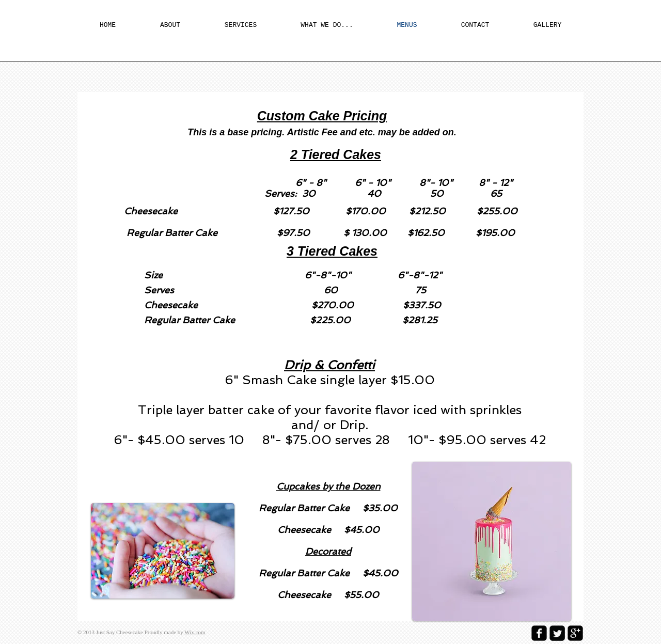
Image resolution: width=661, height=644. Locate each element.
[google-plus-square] (575, 633)
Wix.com (195, 632)
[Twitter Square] (557, 633)
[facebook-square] (539, 633)
